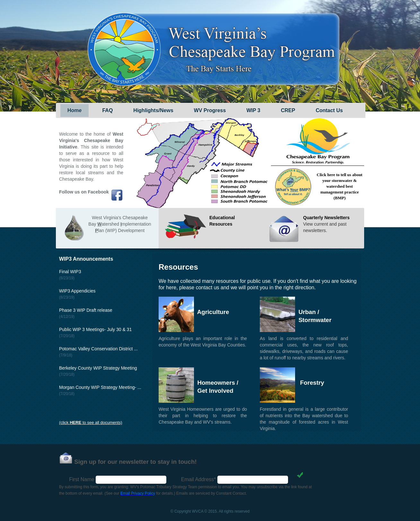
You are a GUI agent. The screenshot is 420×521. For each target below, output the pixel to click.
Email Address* (199, 479)
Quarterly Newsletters (326, 218)
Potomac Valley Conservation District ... (98, 349)
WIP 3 (253, 110)
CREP (288, 110)
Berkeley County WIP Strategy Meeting (98, 368)
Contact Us (329, 110)
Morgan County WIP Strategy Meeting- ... (100, 387)
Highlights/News (153, 110)
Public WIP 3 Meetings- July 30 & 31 (95, 329)
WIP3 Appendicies (77, 291)
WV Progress (210, 110)
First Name (82, 479)
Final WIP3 (70, 272)
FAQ (107, 110)
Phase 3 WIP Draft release (86, 310)
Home (74, 110)
